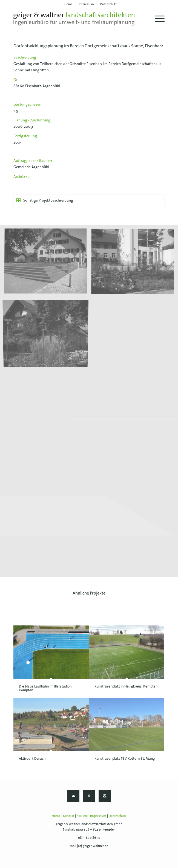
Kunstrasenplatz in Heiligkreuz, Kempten (126, 686)
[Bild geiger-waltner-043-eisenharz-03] (48, 333)
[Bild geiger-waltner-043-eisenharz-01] (48, 264)
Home (56, 816)
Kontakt (69, 816)
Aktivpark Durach (32, 758)
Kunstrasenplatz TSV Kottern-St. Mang (125, 758)
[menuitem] (69, 4)
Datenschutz (117, 816)
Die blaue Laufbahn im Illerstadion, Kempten (46, 688)
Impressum (98, 816)
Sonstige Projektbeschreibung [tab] (45, 200)
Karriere (82, 816)
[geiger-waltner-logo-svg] (74, 19)
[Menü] (157, 19)
